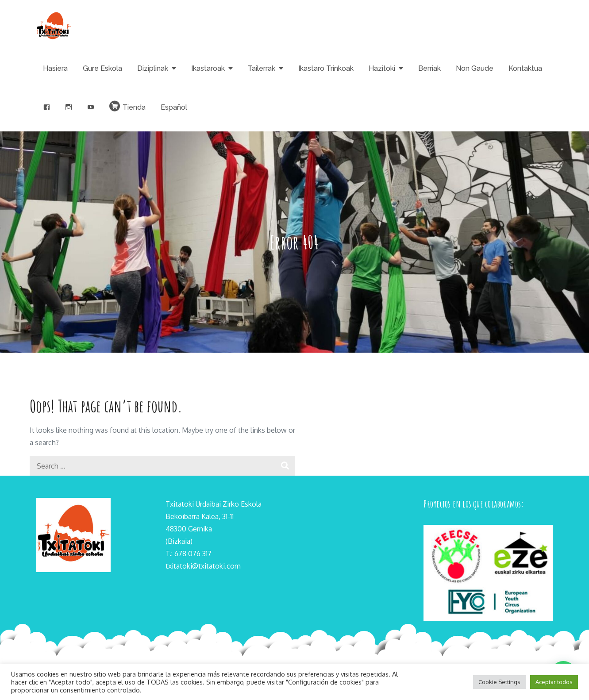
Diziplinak (153, 68)
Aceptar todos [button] (554, 682)
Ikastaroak (208, 68)
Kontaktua (525, 68)
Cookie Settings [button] (499, 682)
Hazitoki (382, 68)
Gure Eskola (102, 68)
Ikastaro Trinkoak (326, 68)
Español (174, 107)
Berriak (429, 68)
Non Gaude (475, 68)
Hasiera (55, 68)
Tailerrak (262, 68)
